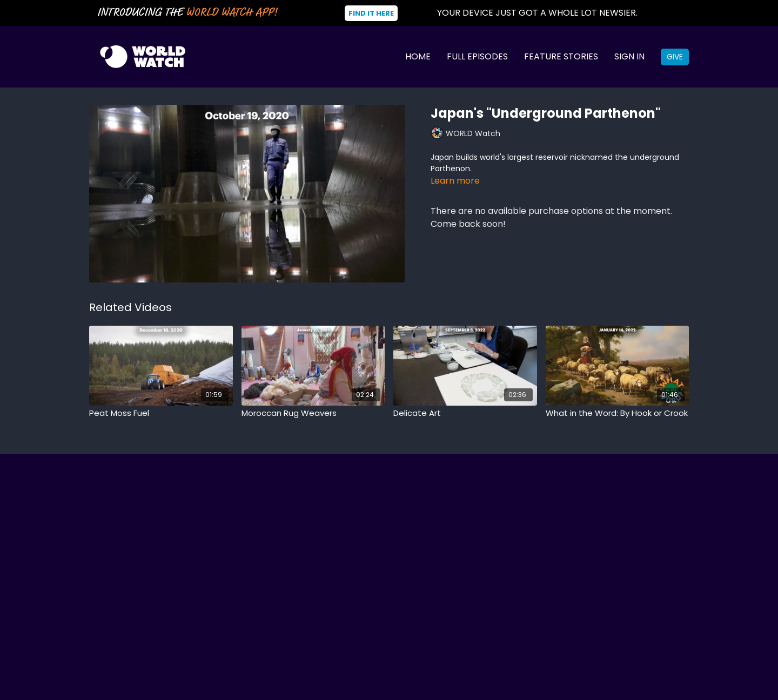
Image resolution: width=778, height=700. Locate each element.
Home (418, 56)
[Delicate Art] (465, 413)
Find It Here (371, 13)
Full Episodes (477, 56)
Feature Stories (561, 56)
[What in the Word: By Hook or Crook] (618, 413)
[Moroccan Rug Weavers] (313, 413)
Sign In (629, 56)
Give (675, 57)
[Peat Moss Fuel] (161, 413)
